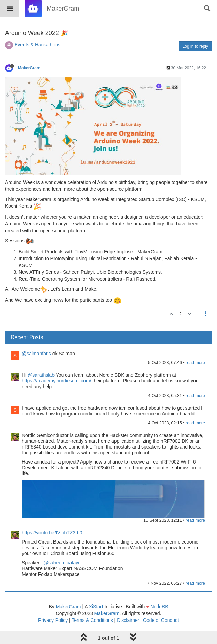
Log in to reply (195, 46)
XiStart (96, 607)
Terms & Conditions (92, 620)
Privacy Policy (53, 620)
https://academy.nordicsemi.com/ (57, 381)
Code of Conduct (161, 620)
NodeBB (159, 607)
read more (195, 363)
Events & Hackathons (37, 45)
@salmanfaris (36, 354)
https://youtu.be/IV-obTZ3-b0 (52, 533)
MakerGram (29, 68)
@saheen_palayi (61, 563)
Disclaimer (128, 620)
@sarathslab (41, 375)
